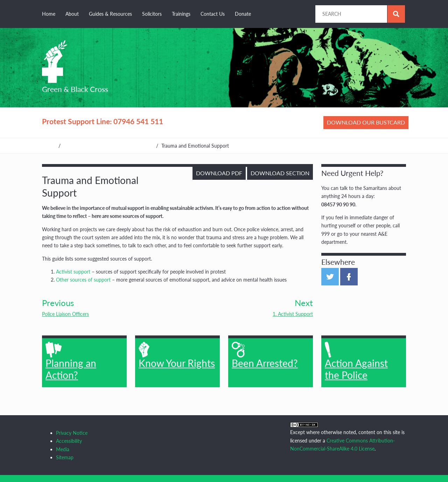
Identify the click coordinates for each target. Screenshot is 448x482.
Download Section (280, 173)
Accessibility (69, 441)
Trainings (181, 14)
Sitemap (65, 457)
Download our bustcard (366, 122)
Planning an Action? (71, 361)
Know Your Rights (177, 355)
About (72, 14)
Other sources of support (83, 280)
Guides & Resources (110, 14)
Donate (243, 14)
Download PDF (219, 173)
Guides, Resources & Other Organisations (108, 146)
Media (63, 449)
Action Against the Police (356, 361)
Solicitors (152, 14)
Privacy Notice (72, 433)
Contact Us (213, 14)
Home (49, 14)
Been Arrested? (265, 355)
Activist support (73, 272)
